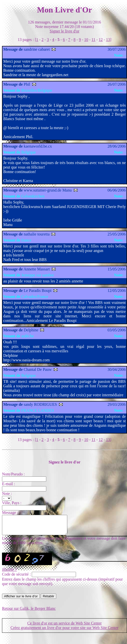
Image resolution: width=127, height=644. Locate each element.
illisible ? (9, 573)
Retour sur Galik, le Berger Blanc (29, 612)
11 (93, 40)
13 (108, 40)
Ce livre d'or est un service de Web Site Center (64, 627)
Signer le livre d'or (65, 31)
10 (86, 40)
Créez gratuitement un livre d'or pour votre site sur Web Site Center (64, 631)
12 (101, 40)
